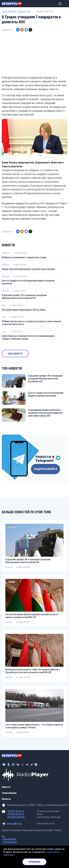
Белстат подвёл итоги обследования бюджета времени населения (28, 282)
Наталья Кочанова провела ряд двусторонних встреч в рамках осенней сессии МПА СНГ (32, 616)
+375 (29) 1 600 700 (37, 817)
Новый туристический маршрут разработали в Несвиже (28, 269)
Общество (5, 253)
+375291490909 (9, 842)
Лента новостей (9, 11)
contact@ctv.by (37, 824)
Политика (22, 11)
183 (3, 837)
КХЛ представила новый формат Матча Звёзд (24, 310)
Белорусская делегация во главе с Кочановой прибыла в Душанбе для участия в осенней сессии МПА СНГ (32, 671)
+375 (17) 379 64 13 (37, 811)
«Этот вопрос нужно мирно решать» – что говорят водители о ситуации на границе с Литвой (34, 726)
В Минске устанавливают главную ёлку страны (24, 257)
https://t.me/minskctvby (13, 436)
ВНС (29, 11)
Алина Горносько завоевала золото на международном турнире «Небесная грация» (28, 337)
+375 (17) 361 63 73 (37, 814)
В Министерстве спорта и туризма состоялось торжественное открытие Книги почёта (31, 323)
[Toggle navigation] (65, 4)
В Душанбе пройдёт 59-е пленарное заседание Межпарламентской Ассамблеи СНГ (24, 296)
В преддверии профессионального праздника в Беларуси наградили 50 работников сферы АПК (45, 413)
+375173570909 (9, 839)
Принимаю (34, 862)
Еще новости (15, 353)
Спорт (4, 305)
